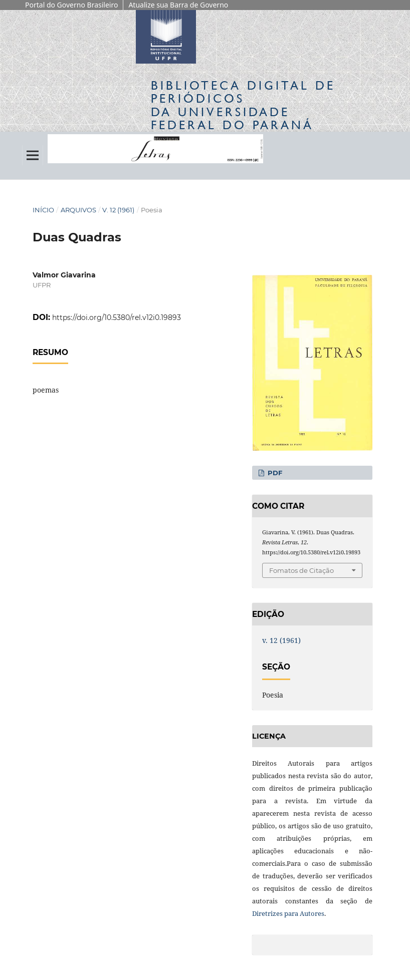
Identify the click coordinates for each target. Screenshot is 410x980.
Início (43, 210)
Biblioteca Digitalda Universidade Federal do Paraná (243, 105)
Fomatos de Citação (301, 570)
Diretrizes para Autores (288, 913)
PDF (274, 473)
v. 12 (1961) (118, 210)
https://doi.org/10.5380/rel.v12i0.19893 (117, 317)
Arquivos (78, 210)
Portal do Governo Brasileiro (71, 5)
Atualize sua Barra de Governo (178, 5)
